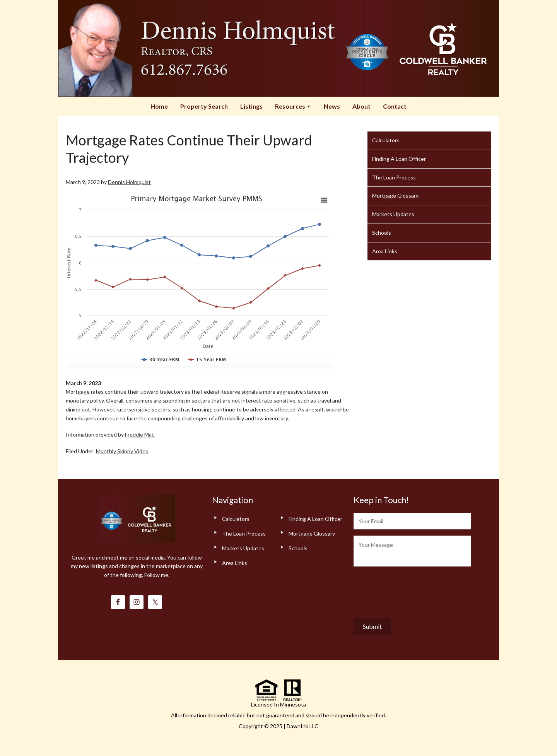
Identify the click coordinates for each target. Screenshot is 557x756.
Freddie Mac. (140, 434)
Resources (293, 106)
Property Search (204, 106)
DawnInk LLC (302, 726)
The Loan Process (394, 177)
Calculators (386, 140)
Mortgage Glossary (395, 195)
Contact (395, 106)
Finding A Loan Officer (399, 159)
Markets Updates (393, 214)
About (361, 106)
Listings (251, 106)
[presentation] (412, 590)
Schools (382, 233)
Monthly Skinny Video (122, 451)
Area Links (385, 251)
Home (159, 106)
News (332, 106)
